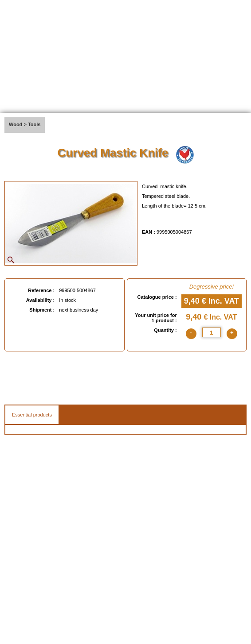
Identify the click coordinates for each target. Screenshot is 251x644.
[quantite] (212, 332)
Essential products (32, 415)
